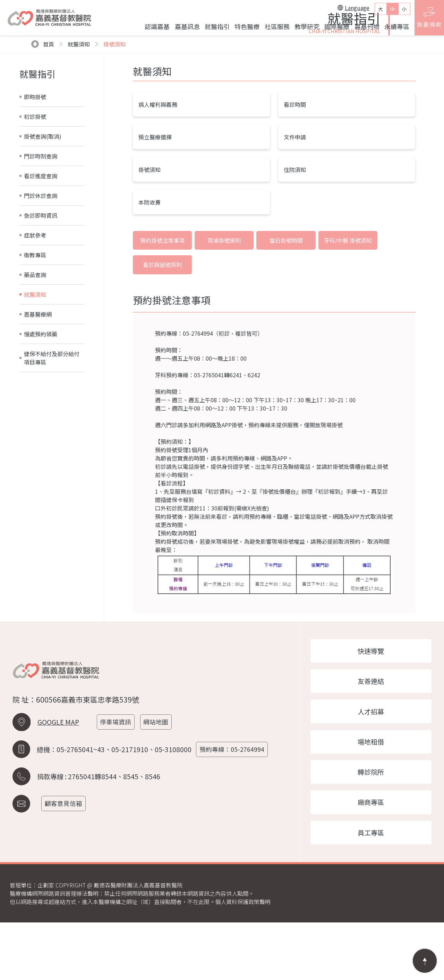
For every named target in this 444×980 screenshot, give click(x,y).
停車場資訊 (117, 776)
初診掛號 (35, 190)
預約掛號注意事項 (160, 315)
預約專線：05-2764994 (234, 803)
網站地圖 (158, 776)
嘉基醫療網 (38, 388)
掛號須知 (114, 118)
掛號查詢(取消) (43, 210)
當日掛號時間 (274, 315)
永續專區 (393, 29)
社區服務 (273, 29)
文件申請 (295, 211)
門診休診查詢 (41, 269)
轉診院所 (371, 827)
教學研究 (304, 29)
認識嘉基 (154, 29)
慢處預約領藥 (41, 408)
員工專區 (371, 889)
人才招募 (371, 765)
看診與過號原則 (388, 315)
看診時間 (295, 178)
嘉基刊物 (363, 29)
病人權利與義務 (158, 178)
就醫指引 (214, 29)
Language (350, 10)
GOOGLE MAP (58, 776)
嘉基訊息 (183, 29)
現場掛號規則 (217, 315)
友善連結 (371, 733)
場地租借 (371, 796)
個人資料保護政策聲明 (243, 959)
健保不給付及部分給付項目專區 (52, 432)
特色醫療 (244, 29)
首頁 (43, 118)
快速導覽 (371, 702)
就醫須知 (35, 368)
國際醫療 (333, 29)
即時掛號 (35, 171)
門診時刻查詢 (41, 230)
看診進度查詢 (41, 250)
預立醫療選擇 (155, 211)
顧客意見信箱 (65, 857)
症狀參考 (35, 309)
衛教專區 (35, 329)
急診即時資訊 (41, 289)
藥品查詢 (35, 349)
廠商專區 (371, 858)
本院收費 (150, 276)
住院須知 (295, 243)
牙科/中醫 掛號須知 (331, 315)
